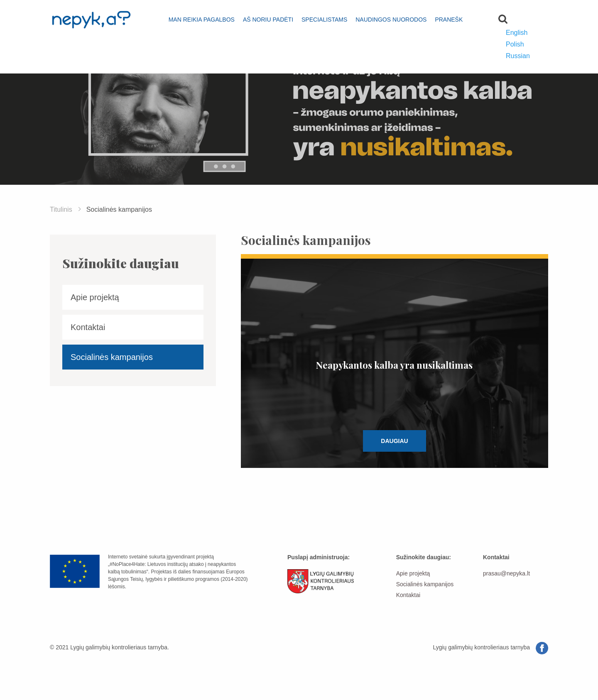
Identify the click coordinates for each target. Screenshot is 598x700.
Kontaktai (88, 327)
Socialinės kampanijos (112, 357)
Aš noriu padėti (268, 20)
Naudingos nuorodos (391, 20)
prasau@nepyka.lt (506, 573)
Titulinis (61, 209)
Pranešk (449, 20)
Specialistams (324, 20)
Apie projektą (95, 297)
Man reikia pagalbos (202, 20)
